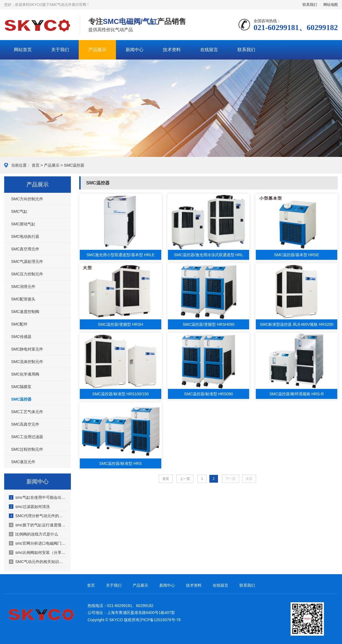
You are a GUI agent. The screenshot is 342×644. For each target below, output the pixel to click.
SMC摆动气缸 (23, 224)
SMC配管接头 (23, 299)
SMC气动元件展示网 (38, 25)
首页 (36, 165)
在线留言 (209, 50)
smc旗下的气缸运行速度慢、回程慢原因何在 (38, 525)
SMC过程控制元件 (27, 449)
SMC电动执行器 (25, 236)
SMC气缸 (19, 211)
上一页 (185, 479)
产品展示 (97, 50)
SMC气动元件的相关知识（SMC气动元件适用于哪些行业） (38, 562)
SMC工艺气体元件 (27, 412)
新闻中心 (135, 50)
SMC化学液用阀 (25, 374)
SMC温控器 (74, 165)
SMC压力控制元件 (27, 274)
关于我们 (60, 50)
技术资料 (172, 50)
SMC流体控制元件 (27, 362)
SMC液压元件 (23, 462)
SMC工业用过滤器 (27, 437)
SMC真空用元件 (25, 249)
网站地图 (331, 5)
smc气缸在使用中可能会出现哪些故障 (38, 497)
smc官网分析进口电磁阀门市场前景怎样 (38, 543)
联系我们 (310, 5)
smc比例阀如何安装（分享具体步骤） (38, 552)
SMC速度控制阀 (25, 312)
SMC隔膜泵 (21, 387)
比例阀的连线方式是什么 (34, 534)
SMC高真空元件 (25, 424)
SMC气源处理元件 (27, 261)
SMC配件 (19, 324)
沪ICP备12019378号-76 (160, 620)
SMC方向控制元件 (27, 199)
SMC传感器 (21, 337)
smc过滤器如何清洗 (29, 507)
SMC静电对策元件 (27, 349)
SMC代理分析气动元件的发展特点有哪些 (38, 516)
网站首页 (23, 50)
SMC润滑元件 (23, 287)
